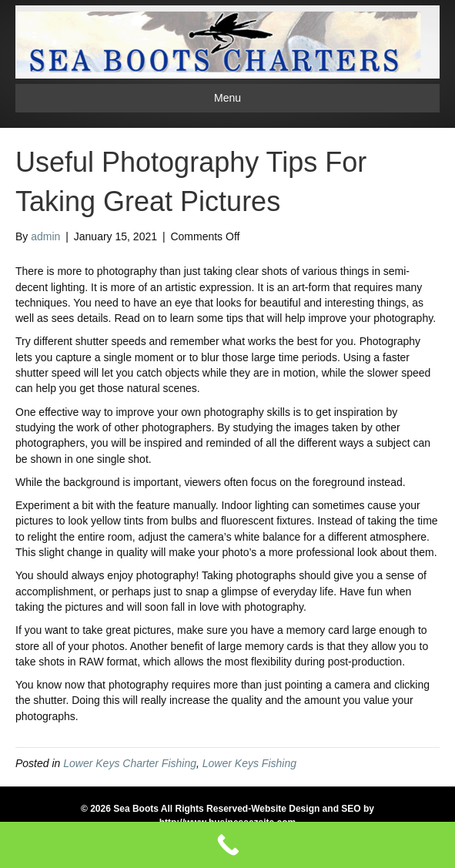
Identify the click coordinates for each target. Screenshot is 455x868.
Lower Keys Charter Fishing (130, 763)
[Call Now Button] (227, 845)
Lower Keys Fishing (249, 763)
